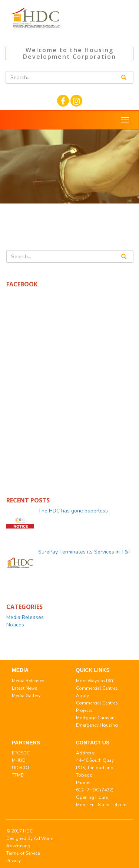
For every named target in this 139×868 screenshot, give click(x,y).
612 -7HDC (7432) (95, 790)
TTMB (18, 775)
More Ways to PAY (95, 681)
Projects (84, 710)
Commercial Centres (97, 688)
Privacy (14, 861)
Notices (15, 625)
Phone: (83, 783)
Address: (86, 753)
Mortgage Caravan (95, 718)
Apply (82, 696)
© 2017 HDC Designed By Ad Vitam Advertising (30, 838)
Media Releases (25, 617)
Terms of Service (23, 853)
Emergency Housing (97, 725)
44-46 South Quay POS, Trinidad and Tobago (95, 768)
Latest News (25, 688)
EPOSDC (21, 753)
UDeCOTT (22, 768)
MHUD (19, 760)
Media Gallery (26, 696)
